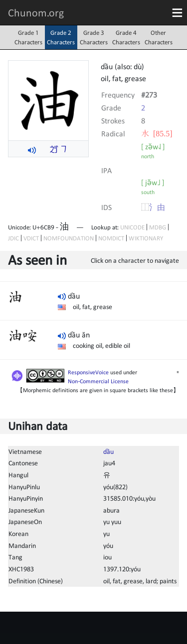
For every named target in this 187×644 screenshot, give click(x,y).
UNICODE (132, 227)
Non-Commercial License (98, 381)
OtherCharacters (159, 37)
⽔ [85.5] (157, 133)
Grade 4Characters (126, 37)
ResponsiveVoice (88, 372)
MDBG (158, 227)
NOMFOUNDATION (69, 238)
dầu (108, 451)
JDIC (13, 238)
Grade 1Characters (28, 37)
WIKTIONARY (146, 238)
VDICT (31, 238)
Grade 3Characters (94, 37)
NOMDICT (111, 238)
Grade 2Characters (61, 37)
